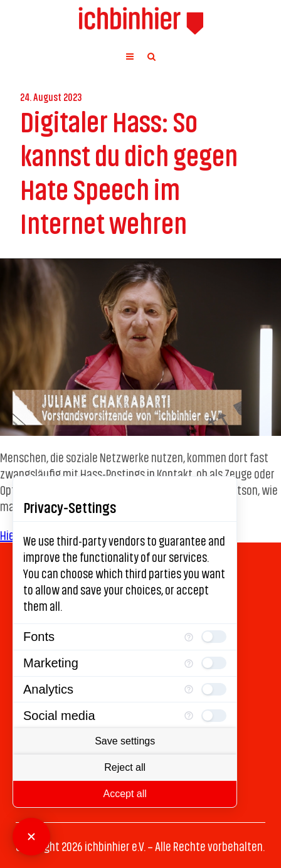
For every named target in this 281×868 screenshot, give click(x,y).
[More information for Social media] (189, 715)
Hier (9, 534)
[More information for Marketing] (189, 663)
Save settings (125, 741)
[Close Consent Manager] (31, 837)
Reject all (125, 767)
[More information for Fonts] (189, 637)
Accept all (125, 794)
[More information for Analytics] (189, 690)
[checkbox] (214, 637)
